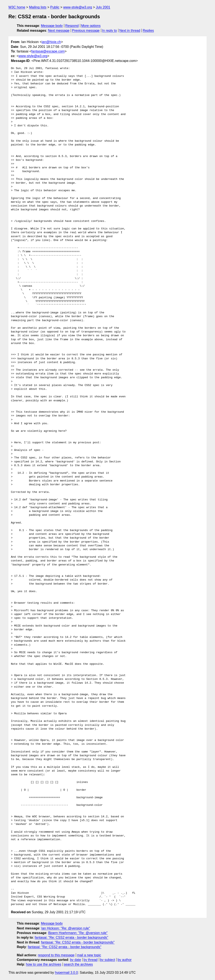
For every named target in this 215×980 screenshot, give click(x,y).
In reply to (109, 31)
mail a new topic (89, 955)
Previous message (86, 31)
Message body (52, 26)
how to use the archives (44, 964)
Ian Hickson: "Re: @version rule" (66, 928)
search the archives (78, 964)
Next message (59, 31)
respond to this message (56, 955)
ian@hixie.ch (51, 42)
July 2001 (103, 7)
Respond (72, 26)
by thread (91, 960)
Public (55, 7)
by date (75, 960)
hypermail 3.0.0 (66, 973)
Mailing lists (38, 7)
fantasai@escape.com (48, 51)
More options (91, 26)
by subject (107, 960)
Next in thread (130, 31)
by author (125, 960)
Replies (148, 31)
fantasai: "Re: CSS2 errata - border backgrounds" (71, 937)
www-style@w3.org (78, 7)
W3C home (17, 7)
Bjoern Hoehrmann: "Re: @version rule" (78, 933)
